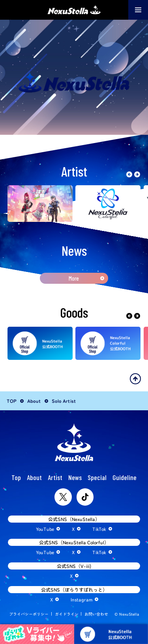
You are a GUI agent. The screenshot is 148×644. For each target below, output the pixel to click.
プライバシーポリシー (29, 614)
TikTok (99, 529)
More (74, 278)
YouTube (45, 529)
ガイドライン (66, 614)
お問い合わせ (96, 614)
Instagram (81, 599)
